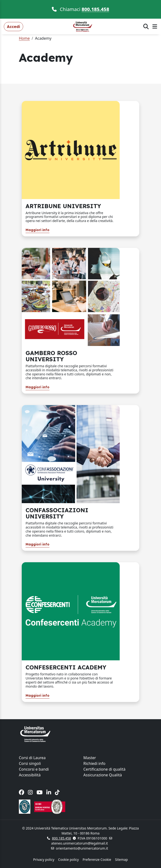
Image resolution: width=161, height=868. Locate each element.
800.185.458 (95, 9)
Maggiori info (38, 230)
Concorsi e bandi (34, 769)
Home (24, 38)
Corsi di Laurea (32, 758)
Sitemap (121, 860)
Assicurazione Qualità (103, 775)
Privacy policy (44, 860)
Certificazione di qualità (104, 769)
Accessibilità (30, 775)
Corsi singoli (30, 763)
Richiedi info (94, 763)
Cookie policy (68, 860)
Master (90, 758)
